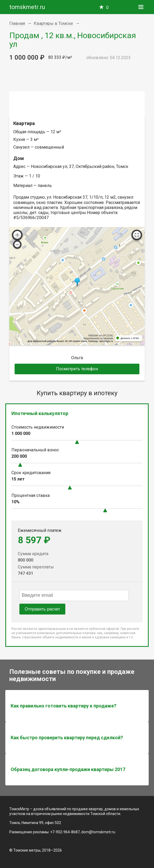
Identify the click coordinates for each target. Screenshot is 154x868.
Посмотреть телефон (77, 369)
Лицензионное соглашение (98, 338)
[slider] (77, 442)
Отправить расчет (42, 609)
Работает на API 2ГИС (101, 335)
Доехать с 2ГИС (130, 338)
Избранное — (107, 8)
